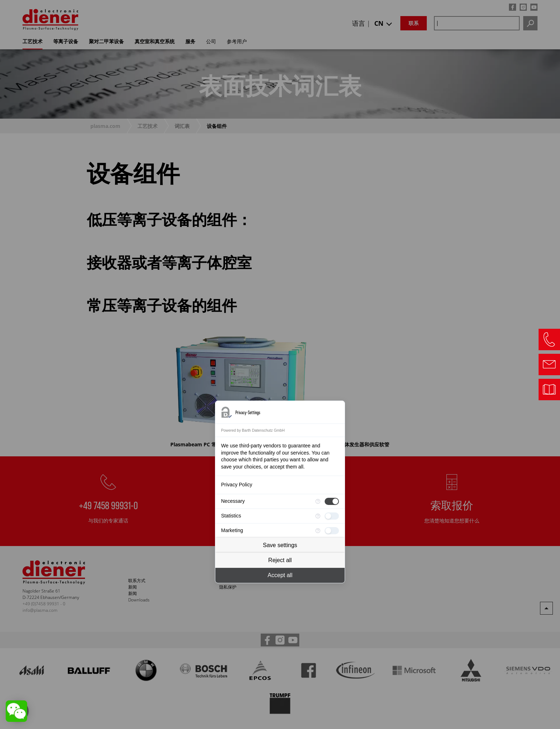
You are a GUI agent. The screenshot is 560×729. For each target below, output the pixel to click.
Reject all (280, 560)
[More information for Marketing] (318, 531)
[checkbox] (332, 501)
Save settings (280, 545)
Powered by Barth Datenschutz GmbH (253, 430)
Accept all (280, 575)
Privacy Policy (237, 485)
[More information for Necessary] (318, 501)
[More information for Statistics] (318, 516)
